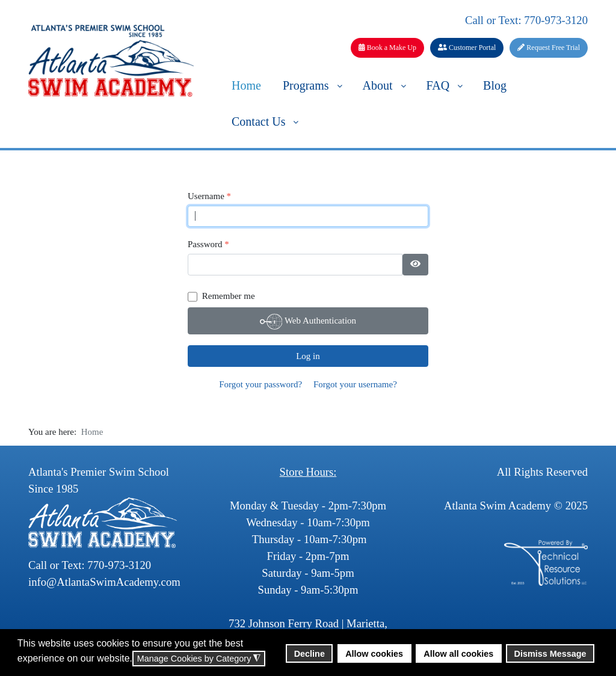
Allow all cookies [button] (458, 654)
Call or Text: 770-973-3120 (526, 20)
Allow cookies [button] (374, 654)
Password (208, 244)
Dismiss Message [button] (550, 654)
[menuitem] (246, 85)
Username (209, 196)
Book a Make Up (387, 48)
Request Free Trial (549, 48)
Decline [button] (310, 654)
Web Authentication (308, 322)
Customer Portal (467, 48)
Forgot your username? (355, 384)
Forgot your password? (260, 384)
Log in (308, 356)
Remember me (229, 296)
